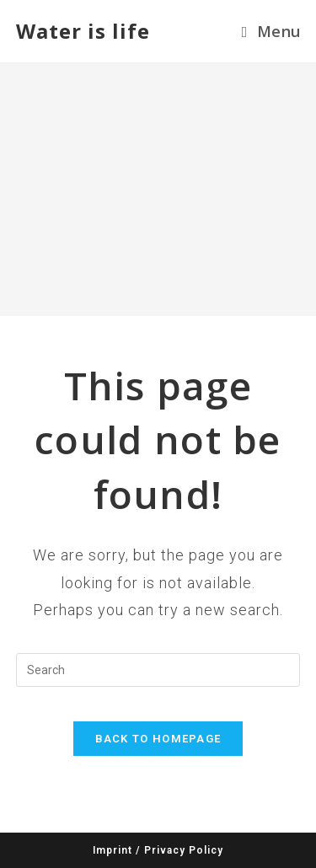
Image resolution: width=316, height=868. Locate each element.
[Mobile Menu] (271, 31)
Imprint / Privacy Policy (158, 850)
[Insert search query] (158, 670)
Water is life (83, 31)
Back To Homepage (158, 739)
